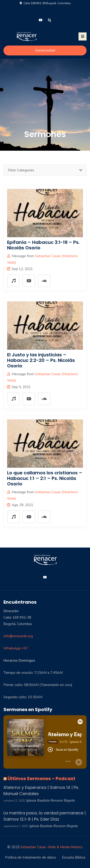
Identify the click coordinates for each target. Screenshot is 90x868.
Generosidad (45, 50)
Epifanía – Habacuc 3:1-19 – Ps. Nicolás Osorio (43, 245)
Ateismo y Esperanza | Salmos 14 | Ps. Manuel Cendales (41, 790)
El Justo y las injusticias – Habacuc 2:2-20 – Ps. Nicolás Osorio (41, 360)
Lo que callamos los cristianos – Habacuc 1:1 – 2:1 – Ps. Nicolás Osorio (45, 478)
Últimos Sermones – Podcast (41, 779)
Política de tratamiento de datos (31, 857)
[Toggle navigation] (83, 36)
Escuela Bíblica (74, 857)
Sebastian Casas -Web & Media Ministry (52, 847)
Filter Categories (45, 170)
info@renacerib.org (18, 636)
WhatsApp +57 (16, 648)
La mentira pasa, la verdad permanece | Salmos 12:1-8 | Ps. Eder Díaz (45, 816)
